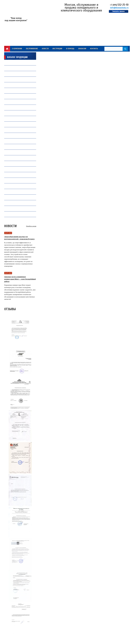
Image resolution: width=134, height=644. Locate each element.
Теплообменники (14, 141)
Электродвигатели (15, 214)
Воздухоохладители (15, 130)
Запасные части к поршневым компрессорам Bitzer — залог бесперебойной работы (20, 279)
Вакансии (82, 49)
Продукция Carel (14, 96)
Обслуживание (32, 49)
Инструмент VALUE (14, 209)
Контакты (94, 49)
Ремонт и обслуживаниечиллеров (17, 113)
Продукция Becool (14, 164)
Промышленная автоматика (19, 192)
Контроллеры (13, 180)
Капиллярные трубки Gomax (19, 85)
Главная (7, 49)
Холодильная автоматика (18, 102)
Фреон (10, 62)
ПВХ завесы (12, 119)
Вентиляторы (12, 74)
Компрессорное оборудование (19, 91)
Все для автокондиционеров (19, 124)
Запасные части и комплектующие (21, 175)
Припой (10, 79)
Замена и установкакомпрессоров (15, 107)
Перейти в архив (31, 226)
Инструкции (57, 49)
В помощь (70, 49)
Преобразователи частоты (18, 135)
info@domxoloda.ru (119, 8)
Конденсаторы (13, 169)
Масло (10, 68)
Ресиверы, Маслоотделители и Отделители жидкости (19, 186)
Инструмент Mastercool (17, 158)
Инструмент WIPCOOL (15, 203)
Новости (45, 49)
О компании (17, 49)
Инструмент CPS (13, 152)
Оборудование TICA (15, 197)
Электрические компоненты (19, 147)
